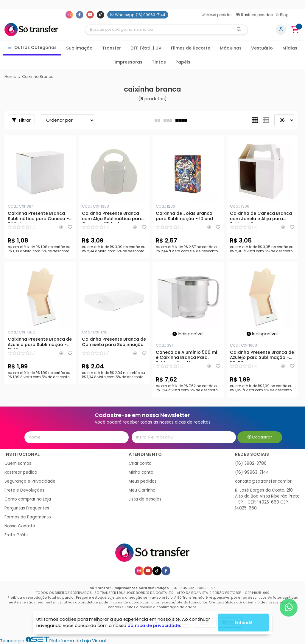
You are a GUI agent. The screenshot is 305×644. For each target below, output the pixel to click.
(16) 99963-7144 (252, 472)
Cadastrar (260, 437)
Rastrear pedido (21, 472)
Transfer (112, 48)
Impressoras (129, 62)
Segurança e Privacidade (30, 481)
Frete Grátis (17, 535)
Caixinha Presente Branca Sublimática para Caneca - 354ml (38, 217)
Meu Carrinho (142, 490)
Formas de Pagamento (28, 517)
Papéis (183, 62)
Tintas (159, 62)
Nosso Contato (20, 526)
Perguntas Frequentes (27, 508)
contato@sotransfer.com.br (263, 481)
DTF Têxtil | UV (146, 48)
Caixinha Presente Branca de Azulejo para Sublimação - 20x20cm (262, 356)
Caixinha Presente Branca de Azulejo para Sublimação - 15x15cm (40, 343)
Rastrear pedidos (254, 15)
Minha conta (141, 472)
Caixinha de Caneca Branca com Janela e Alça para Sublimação (261, 217)
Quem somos (18, 463)
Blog (282, 15)
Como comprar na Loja (28, 499)
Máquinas (231, 48)
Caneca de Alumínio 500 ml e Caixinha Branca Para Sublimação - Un (186, 356)
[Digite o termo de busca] (158, 30)
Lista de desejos (145, 499)
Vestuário (262, 48)
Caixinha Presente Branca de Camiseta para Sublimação (114, 342)
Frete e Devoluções (24, 490)
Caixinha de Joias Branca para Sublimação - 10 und (184, 216)
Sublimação (79, 48)
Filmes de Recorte (191, 48)
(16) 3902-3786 (251, 463)
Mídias (290, 48)
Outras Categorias (32, 48)
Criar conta (140, 463)
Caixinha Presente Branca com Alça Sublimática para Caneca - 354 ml (112, 217)
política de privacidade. (154, 626)
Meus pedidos (217, 15)
